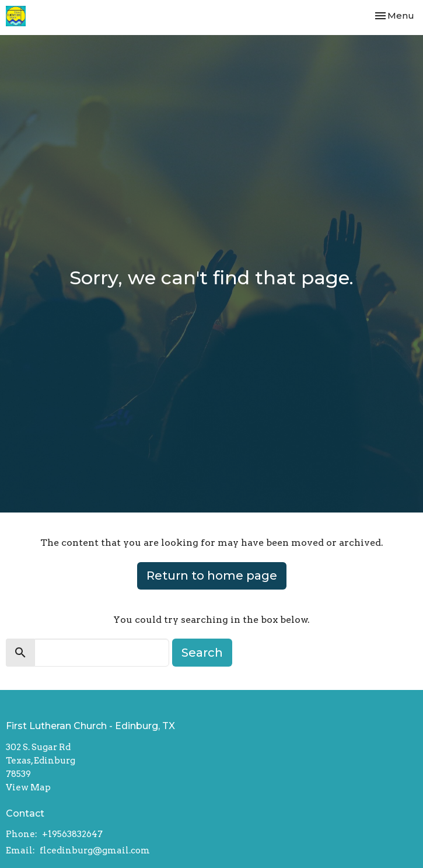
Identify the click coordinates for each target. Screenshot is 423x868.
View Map (28, 787)
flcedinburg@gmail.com (95, 850)
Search (202, 653)
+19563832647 (72, 834)
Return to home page (212, 576)
